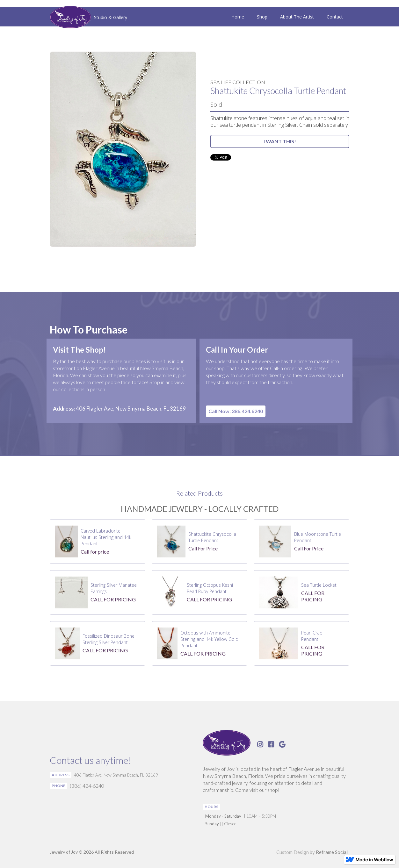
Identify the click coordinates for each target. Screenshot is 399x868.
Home (238, 17)
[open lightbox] (123, 149)
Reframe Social (332, 852)
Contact (335, 17)
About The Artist (297, 17)
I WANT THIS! (280, 141)
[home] (88, 18)
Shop (262, 17)
